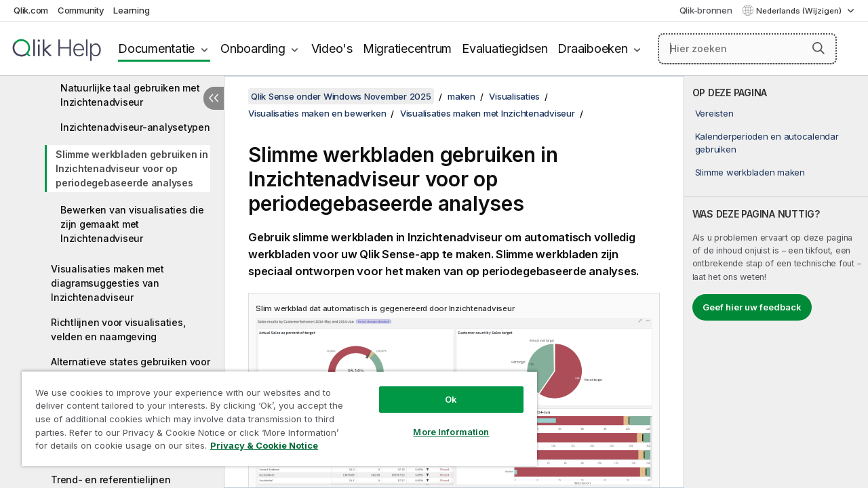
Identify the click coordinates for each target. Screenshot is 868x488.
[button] (818, 48)
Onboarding (253, 48)
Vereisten (714, 113)
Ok (441, 389)
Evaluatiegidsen (505, 48)
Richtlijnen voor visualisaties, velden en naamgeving (118, 329)
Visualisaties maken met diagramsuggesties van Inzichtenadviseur (107, 283)
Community (81, 10)
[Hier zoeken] (747, 49)
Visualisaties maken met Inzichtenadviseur (488, 113)
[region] (273, 413)
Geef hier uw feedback (752, 307)
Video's (332, 48)
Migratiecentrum (407, 48)
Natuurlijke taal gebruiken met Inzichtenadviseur (130, 95)
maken (461, 96)
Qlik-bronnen (706, 10)
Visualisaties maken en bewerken (317, 113)
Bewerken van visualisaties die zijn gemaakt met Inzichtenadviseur (132, 224)
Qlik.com (31, 10)
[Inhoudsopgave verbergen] (214, 98)
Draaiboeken (592, 48)
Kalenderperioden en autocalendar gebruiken (767, 142)
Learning (131, 10)
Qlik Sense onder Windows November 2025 (341, 96)
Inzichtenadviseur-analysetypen (135, 127)
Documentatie (156, 48)
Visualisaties (514, 96)
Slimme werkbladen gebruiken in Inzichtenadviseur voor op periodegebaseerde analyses (132, 168)
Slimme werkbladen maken (750, 172)
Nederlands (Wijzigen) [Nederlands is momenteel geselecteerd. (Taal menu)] (800, 11)
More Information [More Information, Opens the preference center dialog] (441, 422)
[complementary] (776, 282)
